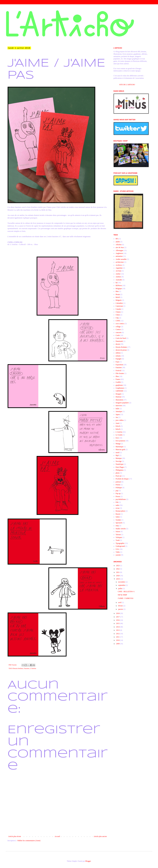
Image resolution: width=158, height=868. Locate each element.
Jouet (117, 423)
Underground (120, 546)
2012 (118, 634)
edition (118, 353)
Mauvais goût (120, 450)
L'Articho (33, 668)
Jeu (117, 417)
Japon (118, 414)
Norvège (119, 461)
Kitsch (118, 426)
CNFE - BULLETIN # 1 (126, 592)
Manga (118, 444)
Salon (118, 517)
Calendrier (119, 303)
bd (116, 283)
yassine (118, 555)
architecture (120, 262)
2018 (118, 613)
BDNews (119, 286)
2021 (118, 572)
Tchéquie (119, 537)
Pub (117, 502)
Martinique (119, 447)
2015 (118, 623)
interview (119, 406)
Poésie (118, 485)
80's (117, 239)
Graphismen (120, 388)
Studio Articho (121, 529)
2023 (118, 566)
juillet (120, 589)
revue (118, 508)
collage (118, 327)
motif (117, 453)
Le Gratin (119, 435)
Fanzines (27, 668)
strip (117, 526)
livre (117, 438)
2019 (118, 579)
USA (117, 549)
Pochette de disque (122, 479)
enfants (118, 356)
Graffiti (118, 382)
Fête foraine (120, 373)
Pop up (118, 493)
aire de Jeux (120, 247)
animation (119, 256)
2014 (118, 627)
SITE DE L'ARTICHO (127, 85)
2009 (118, 644)
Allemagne (119, 250)
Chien (118, 315)
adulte (118, 242)
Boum (118, 294)
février (121, 606)
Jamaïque (119, 411)
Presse (118, 496)
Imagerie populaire (122, 403)
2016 (118, 620)
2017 (118, 617)
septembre (122, 585)
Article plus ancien (100, 836)
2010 (118, 640)
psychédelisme (121, 499)
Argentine (119, 268)
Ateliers (118, 277)
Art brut (118, 271)
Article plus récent (15, 836)
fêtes (117, 376)
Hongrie (118, 394)
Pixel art (119, 476)
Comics (118, 329)
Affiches (119, 245)
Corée (118, 335)
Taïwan (118, 535)
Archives (119, 265)
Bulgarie (119, 300)
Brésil (118, 297)
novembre (122, 582)
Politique (119, 488)
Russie (118, 514)
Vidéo (118, 552)
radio (117, 505)
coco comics (120, 324)
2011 (118, 637)
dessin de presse (121, 350)
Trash (118, 540)
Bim (117, 291)
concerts (119, 332)
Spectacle (119, 523)
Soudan (118, 520)
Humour (119, 397)
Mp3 (117, 455)
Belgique (119, 289)
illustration (119, 400)
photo (118, 473)
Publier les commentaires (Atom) (29, 841)
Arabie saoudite (121, 259)
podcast (118, 482)
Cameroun (119, 306)
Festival (118, 371)
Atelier (118, 274)
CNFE (118, 321)
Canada (118, 309)
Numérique (120, 464)
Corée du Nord (121, 338)
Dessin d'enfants (18, 668)
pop (117, 491)
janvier (121, 609)
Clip (117, 318)
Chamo (118, 312)
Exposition (119, 365)
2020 (118, 576)
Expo (117, 362)
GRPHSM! (119, 391)
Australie (119, 280)
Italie (117, 409)
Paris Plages (120, 467)
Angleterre (119, 253)
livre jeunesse (120, 441)
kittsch (118, 429)
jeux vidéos (120, 420)
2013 (118, 630)
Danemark (119, 341)
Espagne (119, 359)
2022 (118, 569)
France (118, 379)
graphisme (119, 385)
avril (120, 602)
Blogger (88, 861)
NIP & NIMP (122, 595)
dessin (118, 344)
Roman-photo (120, 511)
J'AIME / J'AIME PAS (126, 598)
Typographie (120, 543)
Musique (119, 458)
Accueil (57, 836)
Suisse (118, 532)
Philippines (120, 470)
